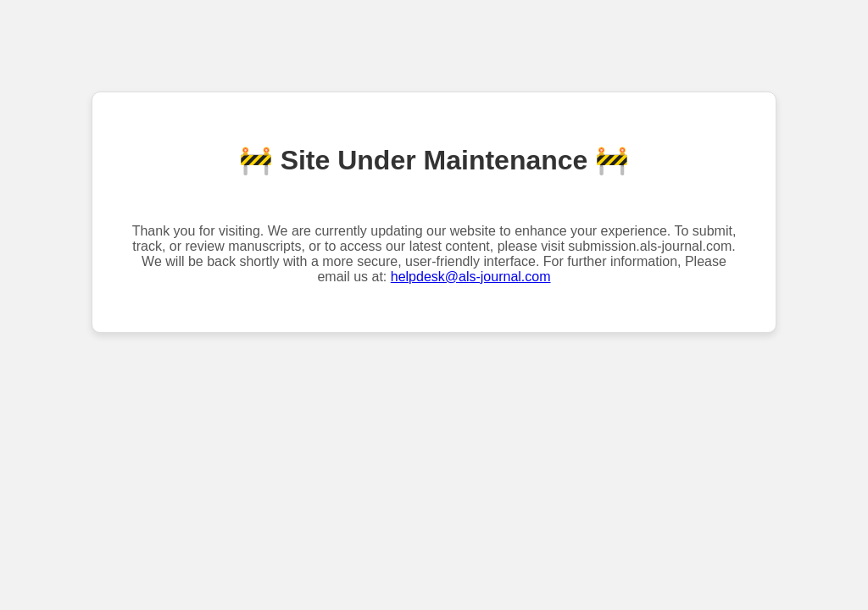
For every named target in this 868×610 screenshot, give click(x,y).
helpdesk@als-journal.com (471, 277)
